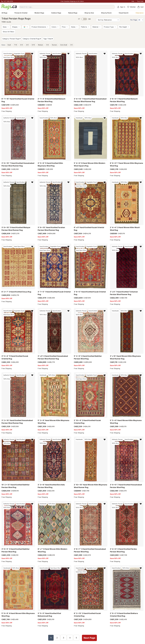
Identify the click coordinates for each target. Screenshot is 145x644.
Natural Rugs (73, 13)
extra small (64, 45)
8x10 (33, 45)
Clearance (140, 13)
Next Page (90, 638)
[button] (6, 27)
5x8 (47, 45)
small (9, 45)
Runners (55, 45)
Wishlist (131, 7)
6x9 (22, 45)
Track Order (140, 1)
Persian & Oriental (21, 13)
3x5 (71, 45)
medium (41, 45)
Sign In (121, 7)
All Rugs (4, 13)
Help (133, 1)
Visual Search (124, 13)
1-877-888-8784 (8, 1)
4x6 (27, 45)
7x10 (15, 45)
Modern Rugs (39, 13)
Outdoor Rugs (56, 13)
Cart (140, 7)
